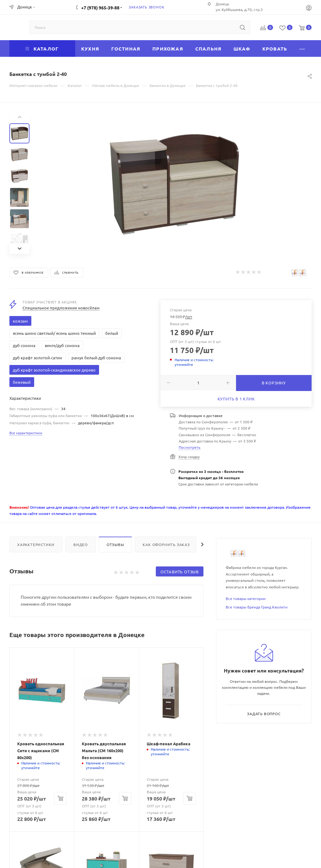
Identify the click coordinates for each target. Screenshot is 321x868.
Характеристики (36, 544)
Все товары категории (246, 598)
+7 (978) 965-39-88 (100, 8)
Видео (81, 544)
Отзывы (115, 544)
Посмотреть (189, 447)
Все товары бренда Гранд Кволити (257, 607)
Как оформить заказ (166, 544)
